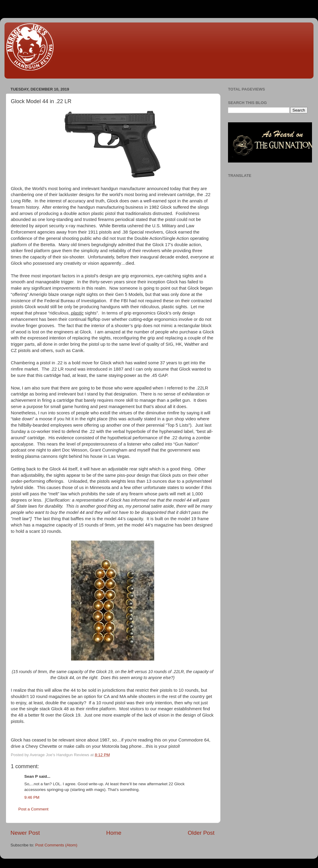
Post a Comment (33, 809)
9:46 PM (32, 797)
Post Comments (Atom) (56, 845)
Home (114, 833)
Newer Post (25, 833)
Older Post (201, 833)
